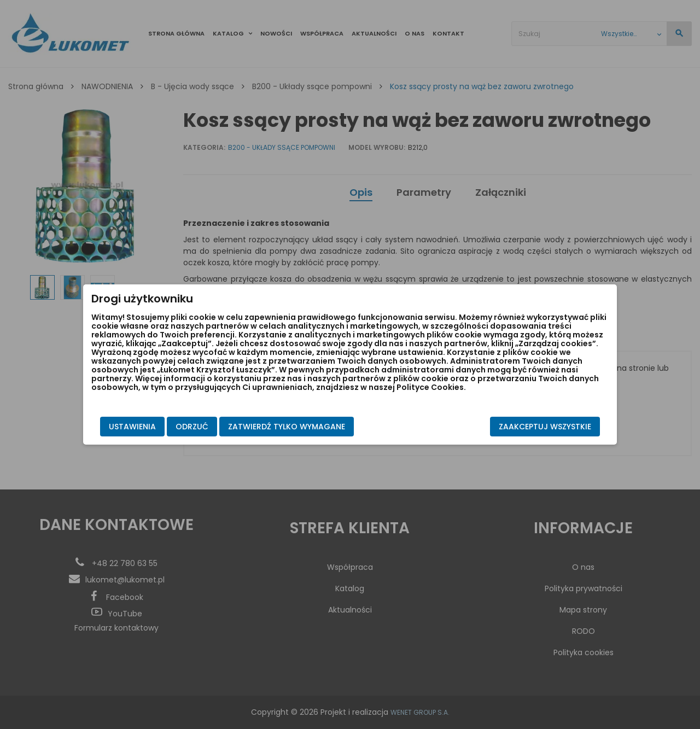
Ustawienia (132, 427)
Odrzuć (192, 427)
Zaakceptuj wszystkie (545, 427)
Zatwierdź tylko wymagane (287, 427)
